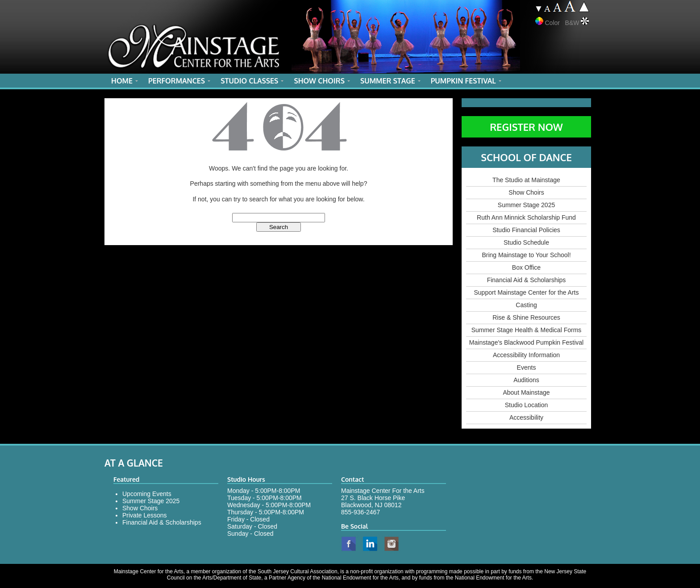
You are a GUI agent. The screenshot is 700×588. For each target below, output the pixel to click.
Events (527, 367)
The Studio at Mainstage (526, 180)
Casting (526, 305)
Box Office (526, 267)
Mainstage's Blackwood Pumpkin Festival (526, 342)
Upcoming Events (147, 494)
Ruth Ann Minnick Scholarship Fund (526, 217)
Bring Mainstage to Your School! (526, 255)
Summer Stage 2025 (526, 205)
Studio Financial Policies (526, 230)
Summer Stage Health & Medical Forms (527, 330)
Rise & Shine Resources (526, 317)
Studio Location (527, 405)
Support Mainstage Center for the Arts (526, 292)
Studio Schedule (526, 242)
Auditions (526, 380)
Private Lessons (145, 515)
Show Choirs (526, 192)
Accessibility (526, 417)
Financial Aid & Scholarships (527, 280)
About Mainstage (526, 392)
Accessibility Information (526, 355)
